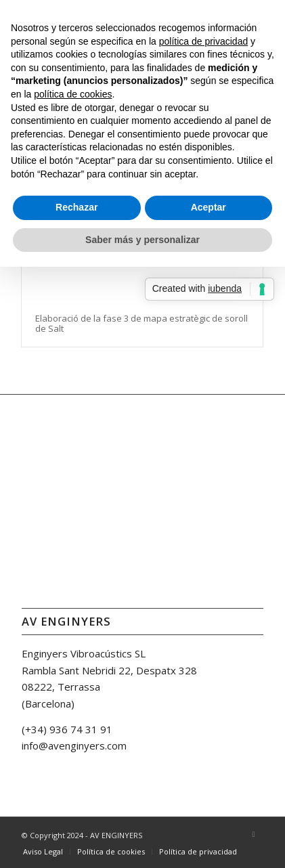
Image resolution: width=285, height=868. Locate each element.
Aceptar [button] (209, 207)
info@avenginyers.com (74, 745)
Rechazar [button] (76, 207)
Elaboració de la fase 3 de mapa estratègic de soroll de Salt (141, 323)
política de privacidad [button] (204, 41)
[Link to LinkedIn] (253, 834)
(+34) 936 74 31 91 (67, 729)
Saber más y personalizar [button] (142, 240)
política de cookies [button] (73, 94)
